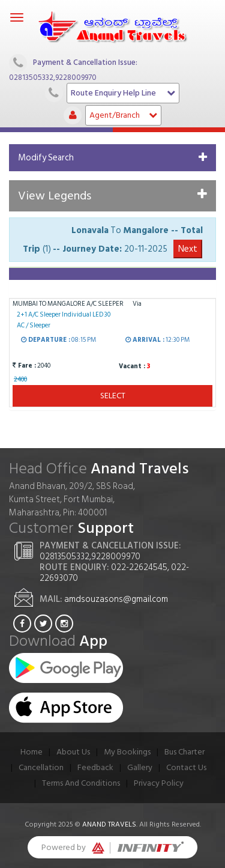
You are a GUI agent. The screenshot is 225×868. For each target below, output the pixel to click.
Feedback (95, 767)
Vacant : (131, 366)
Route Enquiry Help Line (123, 93)
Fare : (24, 366)
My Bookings (127, 752)
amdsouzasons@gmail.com (116, 599)
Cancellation (41, 767)
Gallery (140, 767)
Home (31, 752)
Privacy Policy (159, 783)
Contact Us (186, 767)
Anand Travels (109, 824)
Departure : (46, 341)
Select (113, 396)
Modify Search (46, 158)
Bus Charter (184, 752)
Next (188, 249)
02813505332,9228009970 (53, 77)
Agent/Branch (123, 115)
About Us (73, 752)
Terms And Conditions (81, 783)
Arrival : (145, 341)
